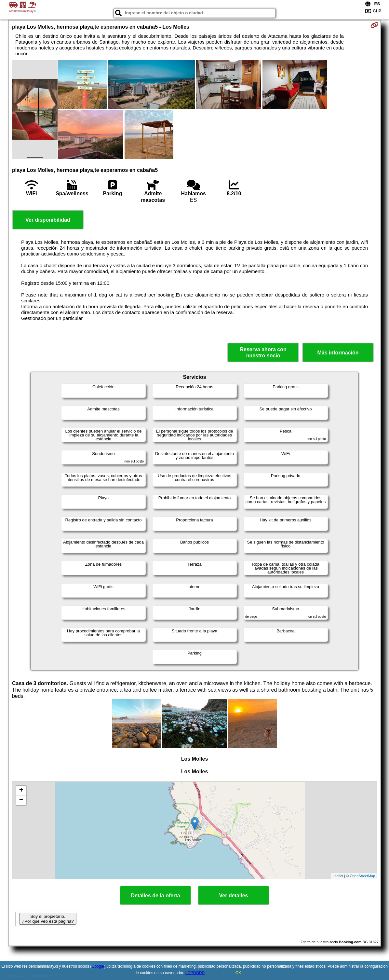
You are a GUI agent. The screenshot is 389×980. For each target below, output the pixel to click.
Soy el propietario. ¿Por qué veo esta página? (48, 919)
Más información (338, 353)
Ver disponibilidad (48, 220)
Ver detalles (234, 896)
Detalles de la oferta (155, 896)
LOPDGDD (195, 973)
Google (98, 966)
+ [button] (21, 791)
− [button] (21, 800)
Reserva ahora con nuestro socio (263, 352)
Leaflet (338, 876)
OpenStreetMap (362, 876)
